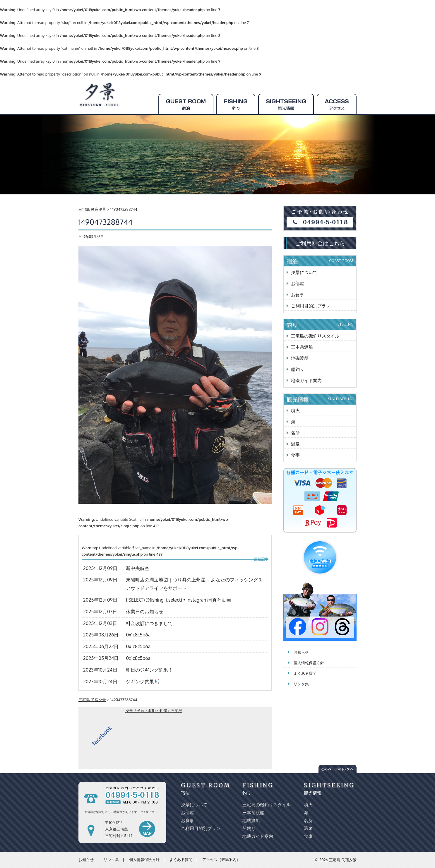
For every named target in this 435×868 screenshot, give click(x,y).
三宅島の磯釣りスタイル (315, 336)
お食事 (298, 295)
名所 (295, 433)
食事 (295, 455)
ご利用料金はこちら (320, 243)
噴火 (295, 411)
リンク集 (301, 684)
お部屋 (298, 284)
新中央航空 (138, 568)
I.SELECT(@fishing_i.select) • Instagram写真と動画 (178, 600)
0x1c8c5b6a (138, 635)
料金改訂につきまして (149, 623)
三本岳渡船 (302, 347)
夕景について (304, 272)
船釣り (298, 369)
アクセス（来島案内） (221, 860)
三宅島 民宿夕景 (343, 860)
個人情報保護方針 (309, 663)
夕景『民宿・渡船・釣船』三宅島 (154, 711)
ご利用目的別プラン (311, 306)
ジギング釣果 (142, 682)
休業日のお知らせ (145, 612)
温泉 (295, 444)
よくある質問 (305, 673)
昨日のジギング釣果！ (149, 670)
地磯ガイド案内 (306, 380)
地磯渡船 (300, 358)
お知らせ (301, 652)
